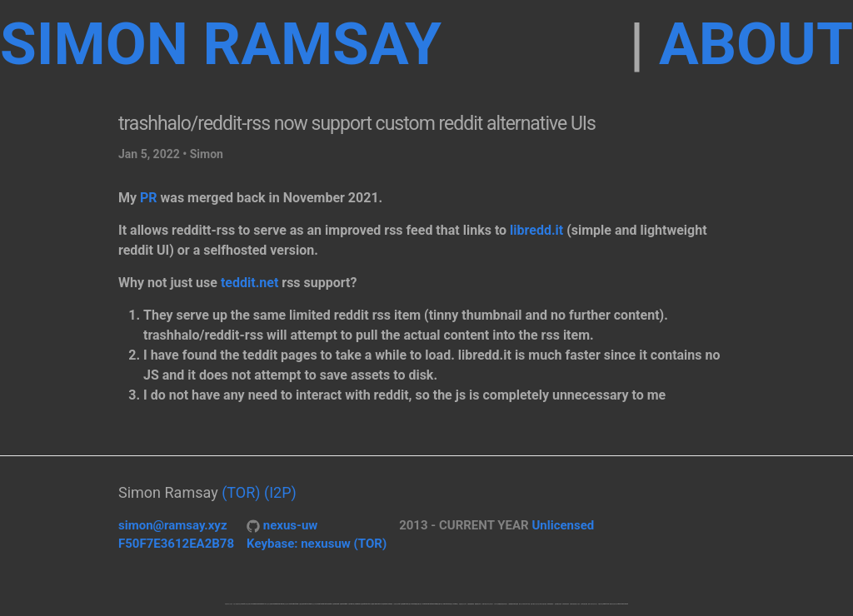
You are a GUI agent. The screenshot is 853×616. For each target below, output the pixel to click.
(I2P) (280, 492)
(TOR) (241, 492)
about (756, 44)
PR (149, 198)
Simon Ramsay (221, 44)
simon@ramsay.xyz (173, 525)
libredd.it (536, 230)
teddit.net (249, 283)
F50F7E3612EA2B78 (176, 544)
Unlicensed (563, 525)
